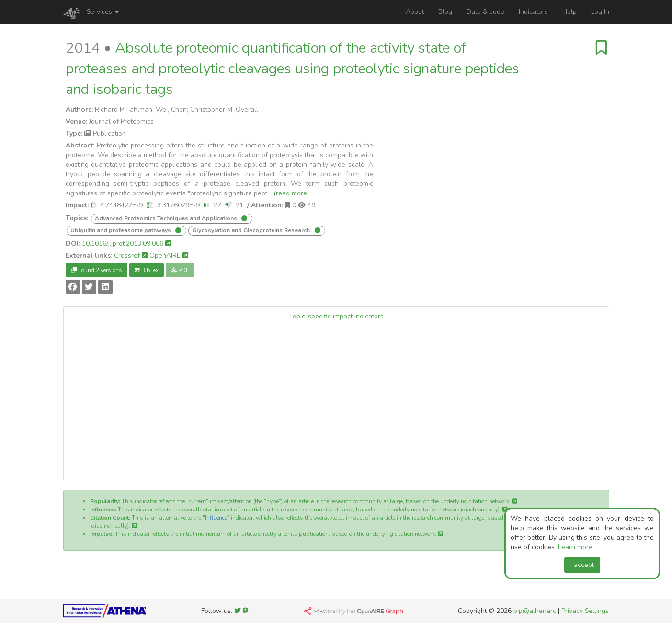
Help (569, 12)
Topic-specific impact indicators (336, 316)
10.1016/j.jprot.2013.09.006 (126, 244)
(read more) (291, 193)
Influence (216, 518)
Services (103, 12)
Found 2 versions (97, 270)
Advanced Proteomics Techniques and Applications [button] (167, 218)
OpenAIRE (169, 255)
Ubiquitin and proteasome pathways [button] (121, 230)
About (415, 12)
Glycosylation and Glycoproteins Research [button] (252, 230)
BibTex (147, 270)
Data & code (485, 12)
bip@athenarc (535, 611)
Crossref (131, 255)
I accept (582, 565)
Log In (600, 12)
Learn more (575, 547)
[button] (93, 205)
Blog (445, 12)
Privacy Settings (585, 611)
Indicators (533, 12)
